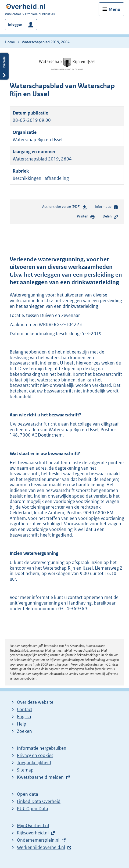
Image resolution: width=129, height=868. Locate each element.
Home (10, 42)
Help (22, 724)
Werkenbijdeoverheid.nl (41, 847)
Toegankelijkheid (34, 763)
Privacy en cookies (35, 755)
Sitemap (25, 770)
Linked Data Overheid (39, 801)
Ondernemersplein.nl (38, 840)
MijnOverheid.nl (33, 826)
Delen (110, 217)
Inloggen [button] (15, 25)
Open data (28, 794)
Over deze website (35, 702)
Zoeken (24, 731)
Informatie (107, 207)
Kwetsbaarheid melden (40, 777)
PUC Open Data (33, 809)
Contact (25, 709)
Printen (86, 217)
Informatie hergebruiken (42, 748)
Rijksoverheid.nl (33, 833)
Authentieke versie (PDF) (65, 208)
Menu (114, 9)
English (24, 717)
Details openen (4, 66)
